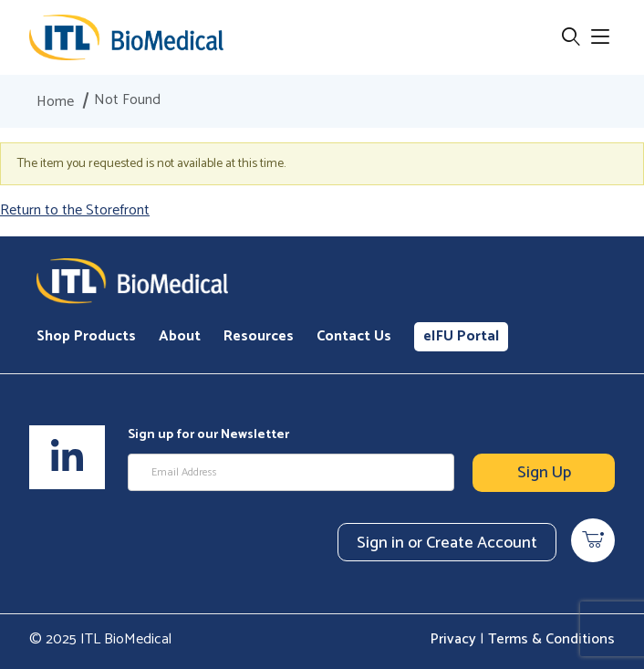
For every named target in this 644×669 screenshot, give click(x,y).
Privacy (453, 639)
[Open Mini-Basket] (593, 540)
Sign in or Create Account (447, 543)
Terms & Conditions (551, 639)
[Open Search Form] (571, 38)
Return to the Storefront (75, 210)
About (180, 336)
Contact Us (354, 336)
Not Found (127, 100)
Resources (259, 336)
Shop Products (86, 336)
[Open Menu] (600, 38)
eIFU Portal (461, 336)
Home (55, 102)
